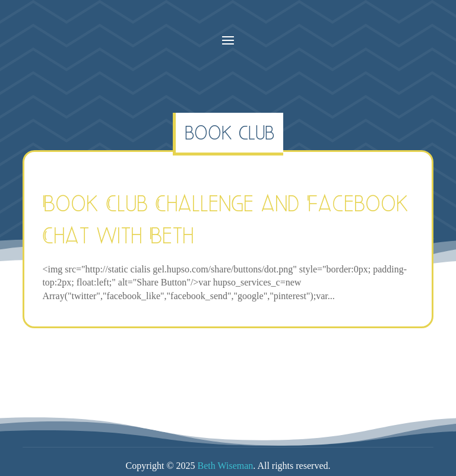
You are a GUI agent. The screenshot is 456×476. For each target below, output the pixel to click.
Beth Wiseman (226, 466)
